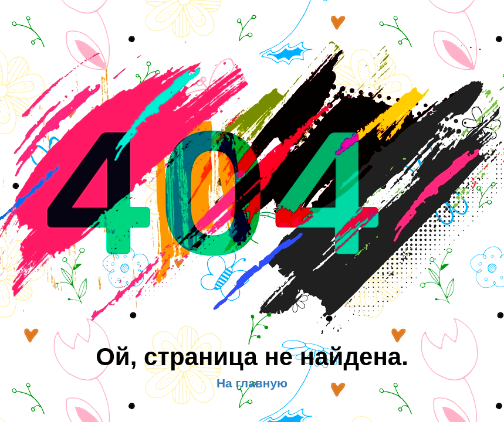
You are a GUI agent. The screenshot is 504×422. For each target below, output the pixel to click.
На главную (252, 383)
